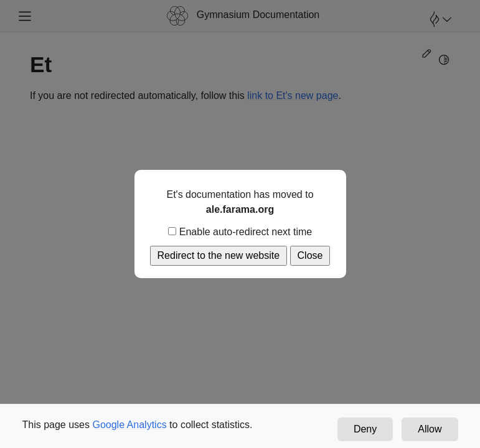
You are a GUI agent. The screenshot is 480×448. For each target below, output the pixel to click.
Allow (430, 429)
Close (310, 255)
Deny (365, 429)
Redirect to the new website (219, 255)
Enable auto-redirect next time (240, 232)
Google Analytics (129, 425)
